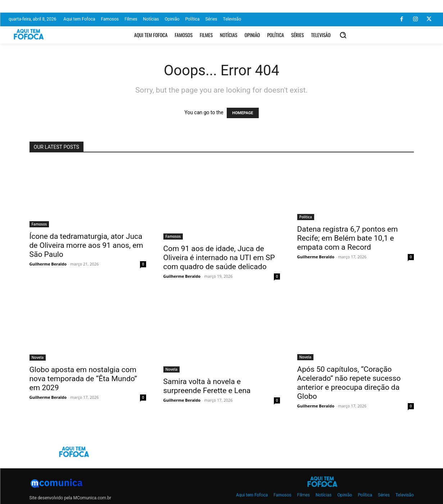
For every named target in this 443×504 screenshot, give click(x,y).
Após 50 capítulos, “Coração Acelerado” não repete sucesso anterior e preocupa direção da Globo (349, 383)
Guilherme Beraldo (48, 264)
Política (306, 217)
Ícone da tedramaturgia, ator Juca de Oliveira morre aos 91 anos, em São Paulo (86, 245)
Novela (38, 357)
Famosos (39, 224)
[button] (343, 35)
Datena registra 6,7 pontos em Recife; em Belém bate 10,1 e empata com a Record (348, 238)
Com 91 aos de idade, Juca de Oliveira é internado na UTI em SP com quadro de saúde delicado (219, 258)
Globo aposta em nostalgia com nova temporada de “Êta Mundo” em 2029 (83, 379)
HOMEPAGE (243, 113)
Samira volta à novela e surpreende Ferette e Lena (207, 386)
